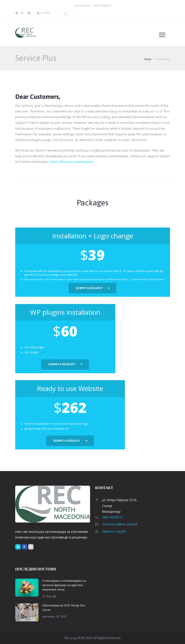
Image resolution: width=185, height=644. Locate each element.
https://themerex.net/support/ (72, 162)
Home (148, 59)
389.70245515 (112, 517)
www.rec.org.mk (114, 531)
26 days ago (49, 596)
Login (45, 13)
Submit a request (89, 288)
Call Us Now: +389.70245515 (92, 6)
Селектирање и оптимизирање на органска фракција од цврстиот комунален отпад (64, 585)
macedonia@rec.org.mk (120, 524)
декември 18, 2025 (54, 616)
